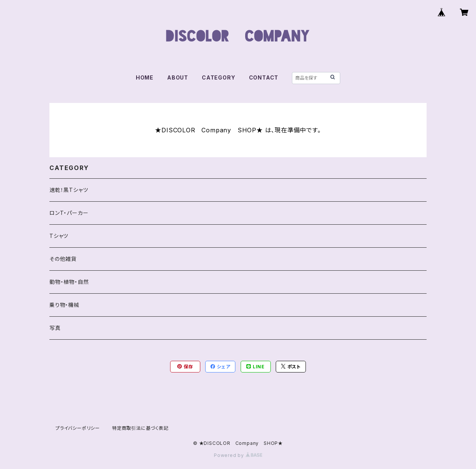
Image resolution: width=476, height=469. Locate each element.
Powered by (238, 455)
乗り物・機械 (64, 305)
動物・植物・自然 (69, 282)
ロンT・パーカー (69, 213)
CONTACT (264, 77)
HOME (145, 77)
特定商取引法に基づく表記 (140, 428)
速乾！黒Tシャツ (69, 190)
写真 (55, 328)
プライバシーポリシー (78, 428)
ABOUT (178, 77)
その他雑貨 (63, 259)
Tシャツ (59, 236)
